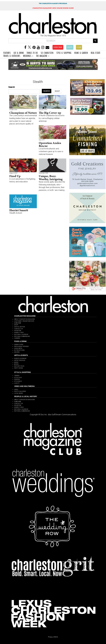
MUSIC (16, 362)
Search (12, 87)
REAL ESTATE (96, 52)
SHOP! (70, 47)
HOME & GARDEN (81, 52)
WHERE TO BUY (19, 332)
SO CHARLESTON (47, 52)
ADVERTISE (18, 331)
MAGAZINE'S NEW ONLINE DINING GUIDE (53, 8)
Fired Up (15, 176)
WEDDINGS (28, 56)
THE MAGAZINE (43, 56)
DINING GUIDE (19, 345)
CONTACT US (18, 329)
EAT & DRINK (19, 52)
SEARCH (47, 91)
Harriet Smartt (19, 210)
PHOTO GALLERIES (20, 391)
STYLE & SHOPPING (64, 52)
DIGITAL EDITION (20, 327)
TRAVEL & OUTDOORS (12, 56)
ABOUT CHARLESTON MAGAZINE (24, 319)
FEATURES (7, 52)
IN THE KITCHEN (19, 350)
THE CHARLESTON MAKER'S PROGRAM (53, 3)
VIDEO (16, 390)
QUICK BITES (18, 348)
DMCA (56, 637)
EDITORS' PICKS (19, 366)
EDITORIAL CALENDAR (21, 334)
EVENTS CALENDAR (20, 358)
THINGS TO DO (32, 52)
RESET (57, 91)
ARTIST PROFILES (20, 360)
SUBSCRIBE (58, 47)
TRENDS (17, 376)
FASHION (17, 379)
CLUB (79, 47)
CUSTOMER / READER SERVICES (24, 321)
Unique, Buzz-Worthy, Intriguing (51, 178)
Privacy (50, 637)
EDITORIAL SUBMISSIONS (22, 336)
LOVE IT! (17, 383)
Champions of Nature (23, 113)
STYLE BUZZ (18, 381)
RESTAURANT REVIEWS (21, 346)
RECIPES (17, 352)
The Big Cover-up (50, 113)
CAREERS (17, 338)
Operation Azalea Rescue (50, 144)
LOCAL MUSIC (19, 393)
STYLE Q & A (18, 378)
